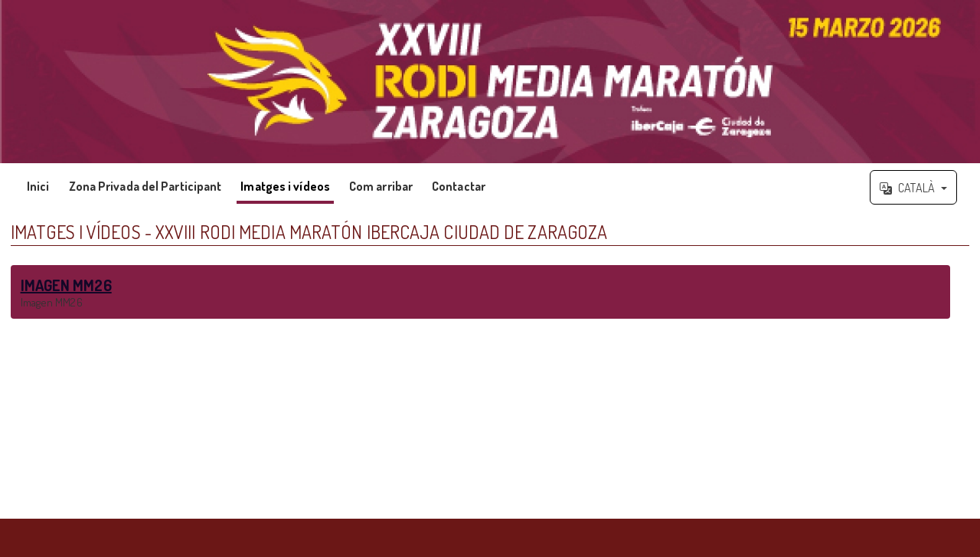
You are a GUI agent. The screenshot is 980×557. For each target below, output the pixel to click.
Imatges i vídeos (285, 186)
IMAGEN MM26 (66, 285)
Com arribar (381, 186)
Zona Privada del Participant (145, 186)
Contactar (459, 186)
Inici (38, 186)
